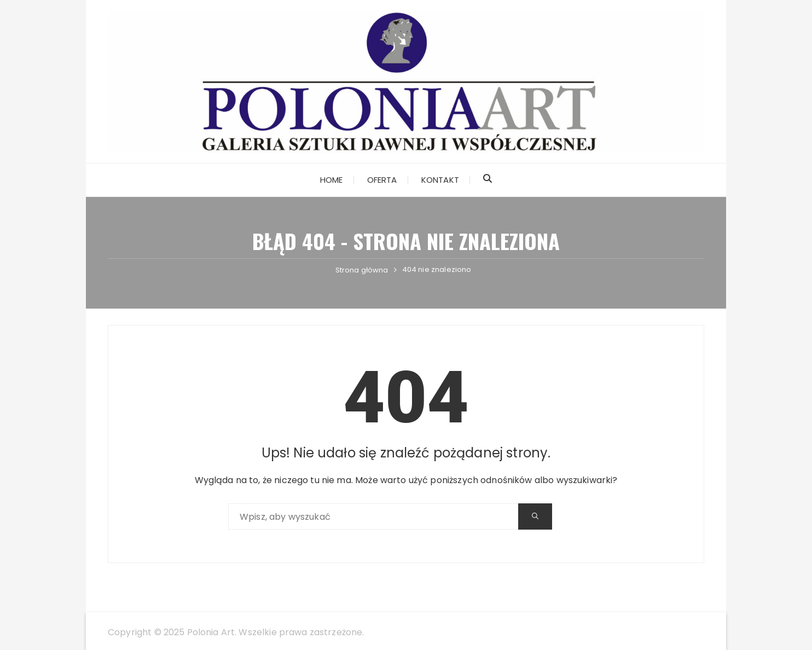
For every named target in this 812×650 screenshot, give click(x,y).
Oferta (382, 180)
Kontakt (440, 180)
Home (332, 180)
